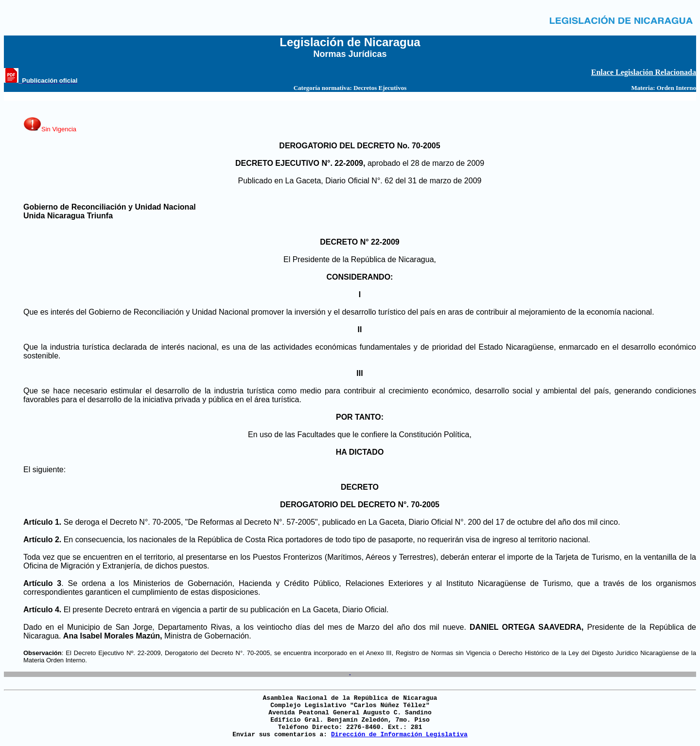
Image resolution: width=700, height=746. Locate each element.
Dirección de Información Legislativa (399, 735)
